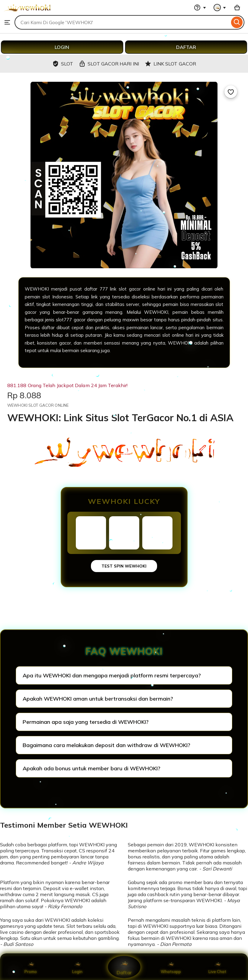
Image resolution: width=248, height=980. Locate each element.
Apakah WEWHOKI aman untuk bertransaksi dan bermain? (98, 699)
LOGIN (62, 47)
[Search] (237, 22)
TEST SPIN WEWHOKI (124, 566)
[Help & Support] (200, 8)
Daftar (124, 967)
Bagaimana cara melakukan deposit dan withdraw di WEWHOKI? (106, 745)
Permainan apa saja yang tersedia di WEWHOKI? (86, 722)
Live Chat (217, 967)
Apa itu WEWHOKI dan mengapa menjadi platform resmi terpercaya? (112, 675)
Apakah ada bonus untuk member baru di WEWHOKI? (92, 768)
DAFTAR (186, 47)
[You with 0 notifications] (220, 8)
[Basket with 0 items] (237, 8)
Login (77, 967)
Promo (31, 967)
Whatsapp (171, 967)
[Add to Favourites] (231, 92)
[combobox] (122, 22)
